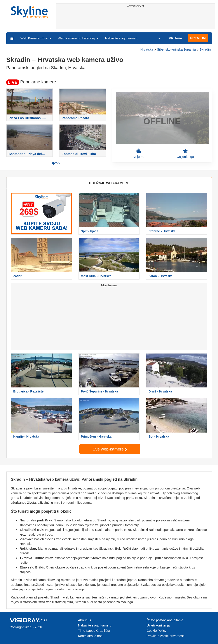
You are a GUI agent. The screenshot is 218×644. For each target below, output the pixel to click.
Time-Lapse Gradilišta (94, 631)
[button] (156, 38)
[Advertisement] (136, 19)
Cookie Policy (156, 631)
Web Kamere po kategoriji (78, 38)
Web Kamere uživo (36, 38)
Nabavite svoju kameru (122, 38)
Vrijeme (139, 153)
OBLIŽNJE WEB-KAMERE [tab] (109, 183)
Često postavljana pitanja (165, 620)
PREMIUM (198, 38)
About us (85, 620)
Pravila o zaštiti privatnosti (165, 636)
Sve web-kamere (110, 449)
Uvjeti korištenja (158, 625)
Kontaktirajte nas (90, 636)
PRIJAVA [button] (175, 38)
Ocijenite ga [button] (185, 153)
